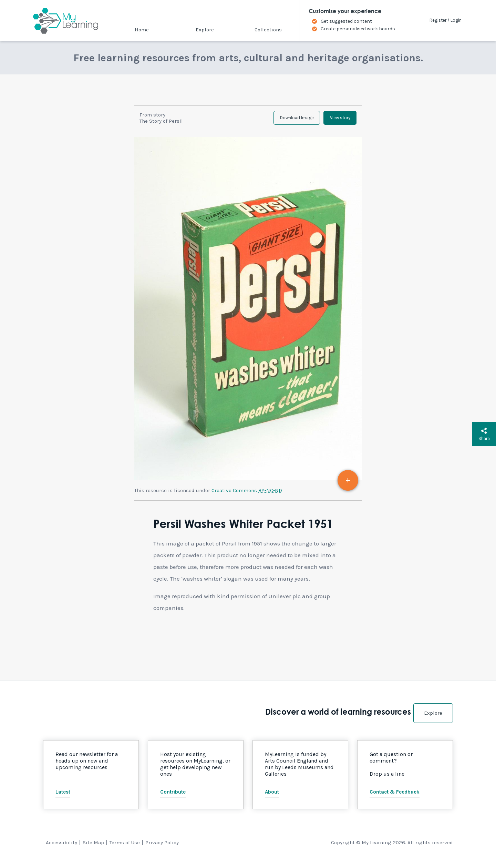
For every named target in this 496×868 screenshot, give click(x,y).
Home (142, 30)
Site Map (93, 848)
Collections (268, 30)
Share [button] (484, 434)
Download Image (284, 121)
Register (438, 20)
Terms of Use (125, 848)
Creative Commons (247, 496)
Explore (205, 30)
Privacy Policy (162, 848)
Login (456, 20)
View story (336, 121)
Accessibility (61, 848)
